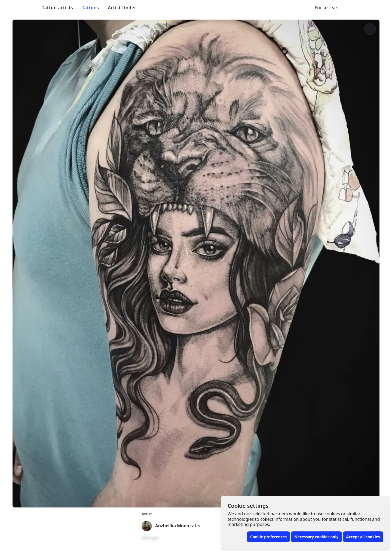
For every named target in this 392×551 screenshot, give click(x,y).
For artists (327, 8)
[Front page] (27, 8)
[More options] (370, 29)
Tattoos (91, 8)
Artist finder (122, 8)
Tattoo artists (58, 8)
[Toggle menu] (365, 8)
